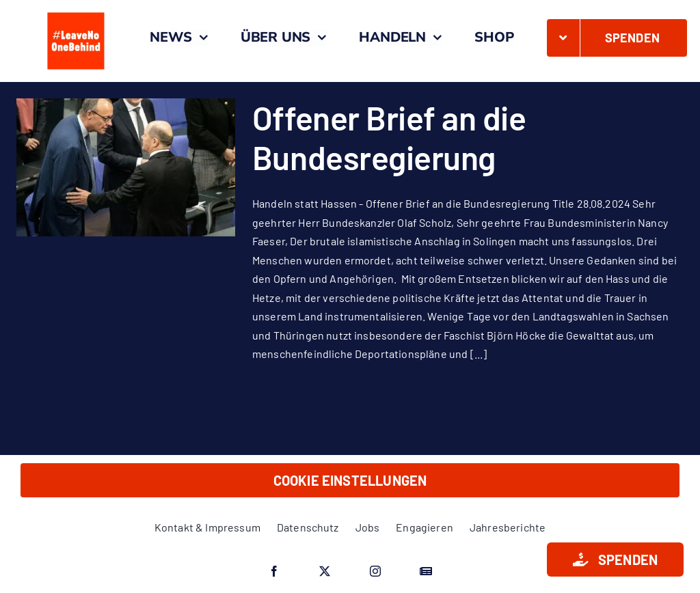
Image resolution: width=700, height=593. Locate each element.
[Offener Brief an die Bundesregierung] (126, 167)
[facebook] (274, 571)
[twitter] (325, 571)
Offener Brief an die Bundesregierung (389, 137)
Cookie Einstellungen (350, 480)
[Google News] (426, 571)
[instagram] (375, 571)
